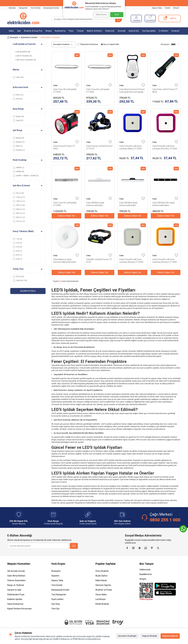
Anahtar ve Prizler (104, 591)
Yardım (168, 8)
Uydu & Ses (134, 31)
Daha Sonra (100, 15)
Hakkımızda (145, 571)
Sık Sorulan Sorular (16, 572)
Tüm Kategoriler (59, 596)
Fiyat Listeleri (57, 600)
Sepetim (55, 577)
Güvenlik (122, 31)
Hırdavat (175, 31)
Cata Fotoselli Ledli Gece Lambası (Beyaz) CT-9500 (131, 261)
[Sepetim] (170, 19)
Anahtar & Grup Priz (33, 31)
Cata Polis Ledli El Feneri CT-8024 (165, 91)
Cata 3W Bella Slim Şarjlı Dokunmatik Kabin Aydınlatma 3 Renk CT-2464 (165, 204)
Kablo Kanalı (101, 582)
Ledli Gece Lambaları (26, 60)
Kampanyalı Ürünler (51, 8)
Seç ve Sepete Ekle (110, 44)
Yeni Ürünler (35, 8)
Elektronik (110, 31)
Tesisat (80, 31)
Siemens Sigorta (103, 586)
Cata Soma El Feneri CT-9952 (64, 147)
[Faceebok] (128, 549)
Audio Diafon (101, 577)
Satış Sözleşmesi (15, 605)
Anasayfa (13, 37)
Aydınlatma (60, 31)
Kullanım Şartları (15, 600)
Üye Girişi (56, 605)
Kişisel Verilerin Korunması (19, 610)
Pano (71, 31)
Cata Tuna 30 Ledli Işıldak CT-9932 (65, 91)
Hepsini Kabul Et (170, 636)
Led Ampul (100, 600)
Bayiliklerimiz (146, 575)
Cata (55, 85)
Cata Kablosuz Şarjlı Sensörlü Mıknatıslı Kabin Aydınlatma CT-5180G (65, 261)
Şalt (19, 31)
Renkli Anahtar (102, 605)
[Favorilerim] (150, 19)
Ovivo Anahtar (102, 572)
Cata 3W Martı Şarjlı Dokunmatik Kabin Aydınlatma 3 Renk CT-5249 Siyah (132, 204)
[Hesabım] (136, 19)
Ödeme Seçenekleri (16, 582)
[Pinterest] (157, 549)
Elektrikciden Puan (16, 596)
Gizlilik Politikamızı (61, 639)
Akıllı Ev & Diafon (94, 31)
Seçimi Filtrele (28, 291)
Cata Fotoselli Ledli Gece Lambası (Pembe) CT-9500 (165, 147)
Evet (117, 15)
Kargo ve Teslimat (16, 586)
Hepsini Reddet (150, 636)
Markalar (12, 8)
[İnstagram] (135, 549)
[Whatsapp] (150, 549)
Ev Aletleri (164, 31)
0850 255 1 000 (165, 520)
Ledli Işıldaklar (23, 52)
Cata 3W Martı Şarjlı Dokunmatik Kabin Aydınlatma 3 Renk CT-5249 (99, 204)
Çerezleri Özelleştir (127, 636)
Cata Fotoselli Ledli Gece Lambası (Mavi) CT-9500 (130, 147)
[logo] (23, 19)
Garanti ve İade (14, 591)
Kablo (11, 31)
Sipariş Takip (157, 8)
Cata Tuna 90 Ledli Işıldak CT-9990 (65, 204)
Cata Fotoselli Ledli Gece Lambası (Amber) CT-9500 (165, 261)
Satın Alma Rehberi (16, 577)
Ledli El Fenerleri (23, 56)
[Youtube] (142, 549)
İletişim (176, 8)
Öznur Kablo (101, 596)
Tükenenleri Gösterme (87, 44)
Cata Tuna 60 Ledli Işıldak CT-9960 (98, 91)
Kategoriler (23, 8)
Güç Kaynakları (149, 31)
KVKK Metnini (79, 639)
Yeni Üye (55, 610)
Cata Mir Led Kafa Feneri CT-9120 (99, 261)
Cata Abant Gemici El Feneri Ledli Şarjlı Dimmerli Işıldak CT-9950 (132, 91)
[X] (164, 549)
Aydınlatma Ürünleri (29, 37)
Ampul (49, 31)
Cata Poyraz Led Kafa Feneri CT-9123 (99, 147)
